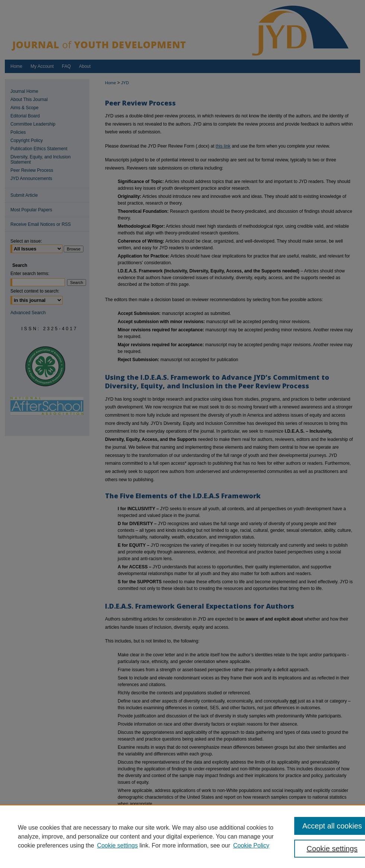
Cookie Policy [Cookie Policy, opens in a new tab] (251, 845)
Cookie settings (118, 845)
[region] (182, 836)
